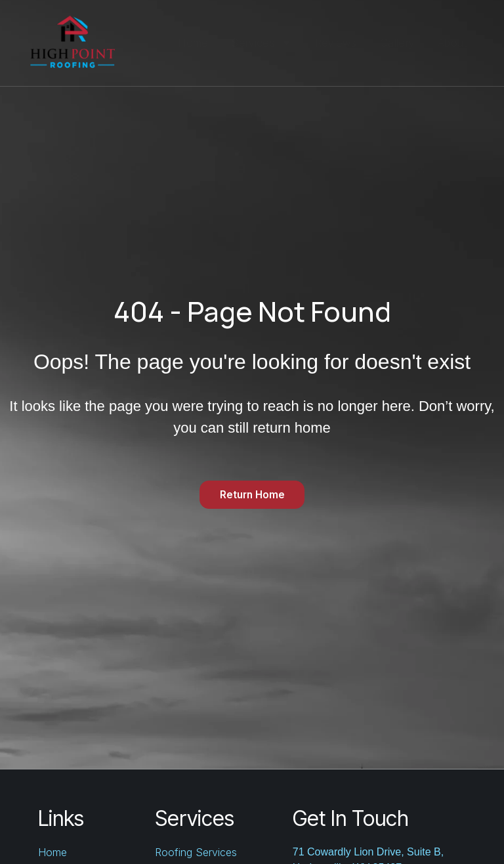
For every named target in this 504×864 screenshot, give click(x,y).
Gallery (397, 43)
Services (262, 43)
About (452, 43)
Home (193, 43)
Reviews (336, 43)
